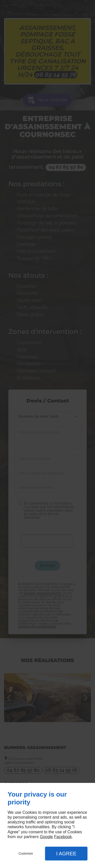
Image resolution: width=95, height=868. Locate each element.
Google (46, 837)
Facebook (63, 837)
